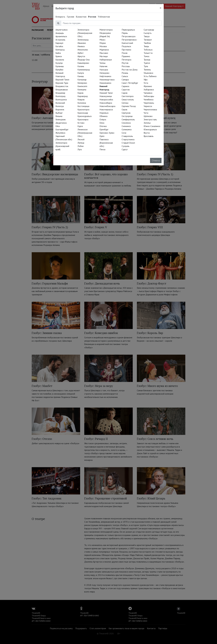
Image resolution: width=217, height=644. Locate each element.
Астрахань (60, 40)
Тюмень (147, 70)
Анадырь (60, 33)
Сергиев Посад (129, 106)
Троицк (147, 60)
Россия (92, 17)
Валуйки (59, 70)
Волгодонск (61, 100)
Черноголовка (150, 109)
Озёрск (103, 119)
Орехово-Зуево (107, 133)
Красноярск (83, 119)
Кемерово (82, 83)
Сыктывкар (149, 30)
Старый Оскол (128, 143)
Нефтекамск (105, 76)
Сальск (125, 76)
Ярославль (149, 136)
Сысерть (148, 33)
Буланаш (60, 66)
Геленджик (61, 119)
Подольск (126, 46)
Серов (124, 109)
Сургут (125, 149)
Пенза (102, 149)
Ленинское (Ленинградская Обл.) (85, 133)
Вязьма (59, 116)
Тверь (146, 46)
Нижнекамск (105, 83)
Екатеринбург (62, 129)
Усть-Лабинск (150, 76)
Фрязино (148, 86)
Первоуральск (128, 30)
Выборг (59, 113)
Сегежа (125, 103)
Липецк (81, 143)
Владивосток (62, 86)
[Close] (161, 8)
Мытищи (104, 56)
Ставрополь (127, 136)
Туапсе (147, 63)
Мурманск (104, 50)
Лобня (80, 146)
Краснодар (83, 113)
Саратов (126, 90)
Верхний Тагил (62, 80)
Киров (80, 93)
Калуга (81, 73)
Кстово (81, 123)
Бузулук (59, 63)
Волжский (60, 103)
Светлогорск (128, 96)
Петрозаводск (129, 36)
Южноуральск (150, 129)
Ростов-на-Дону (130, 70)
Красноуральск (85, 116)
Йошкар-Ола (84, 60)
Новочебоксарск (107, 106)
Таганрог (148, 40)
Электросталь (150, 119)
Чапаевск (148, 93)
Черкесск (148, 106)
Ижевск (81, 46)
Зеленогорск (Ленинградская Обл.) (85, 33)
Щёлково (148, 116)
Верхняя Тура (62, 83)
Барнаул (59, 43)
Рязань (125, 73)
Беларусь (60, 17)
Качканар (82, 80)
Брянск (59, 56)
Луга (80, 149)
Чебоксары (149, 96)
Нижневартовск (107, 80)
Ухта (146, 83)
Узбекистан (104, 17)
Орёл (102, 136)
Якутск (147, 133)
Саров (125, 93)
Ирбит (81, 53)
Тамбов (147, 43)
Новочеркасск (106, 109)
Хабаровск (149, 90)
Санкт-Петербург (130, 83)
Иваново (82, 43)
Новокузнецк (106, 96)
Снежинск (126, 126)
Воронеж (60, 109)
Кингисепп (82, 86)
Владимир (60, 93)
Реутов (125, 63)
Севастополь (128, 100)
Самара (125, 80)
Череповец (149, 103)
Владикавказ (62, 90)
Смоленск (126, 123)
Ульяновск (148, 73)
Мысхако (104, 53)
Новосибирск (106, 103)
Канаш (81, 76)
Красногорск (83, 109)
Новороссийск (106, 100)
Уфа (146, 80)
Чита (146, 113)
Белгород (60, 50)
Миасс (102, 40)
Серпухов (126, 113)
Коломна (82, 103)
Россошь (126, 66)
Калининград (84, 70)
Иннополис (83, 50)
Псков (125, 53)
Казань (81, 66)
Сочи (124, 133)
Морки (103, 43)
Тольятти (148, 53)
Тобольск (148, 50)
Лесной (81, 139)
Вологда (60, 106)
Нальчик (103, 66)
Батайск (59, 46)
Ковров (81, 100)
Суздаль (126, 146)
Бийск (58, 53)
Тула (146, 66)
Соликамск (127, 129)
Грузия (71, 17)
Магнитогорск (106, 30)
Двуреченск (61, 123)
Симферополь (128, 119)
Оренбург (104, 129)
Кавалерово (83, 63)
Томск (146, 56)
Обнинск (104, 116)
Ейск (58, 126)
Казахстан (81, 17)
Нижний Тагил (106, 93)
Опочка (103, 126)
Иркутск (81, 56)
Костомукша (83, 106)
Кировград (83, 96)
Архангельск (61, 36)
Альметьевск (62, 30)
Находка (104, 70)
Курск (80, 126)
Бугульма (60, 60)
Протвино (126, 50)
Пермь (125, 33)
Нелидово (104, 73)
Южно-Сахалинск (152, 126)
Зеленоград (83, 40)
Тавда (147, 36)
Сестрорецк (127, 116)
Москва (103, 46)
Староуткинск (128, 139)
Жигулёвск (60, 133)
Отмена (156, 160)
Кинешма (82, 90)
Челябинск (149, 100)
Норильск (104, 113)
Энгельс (147, 123)
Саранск (125, 86)
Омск (102, 123)
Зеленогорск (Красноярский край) (62, 146)
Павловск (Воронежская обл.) (106, 143)
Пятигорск (126, 60)
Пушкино (126, 56)
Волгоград (60, 96)
